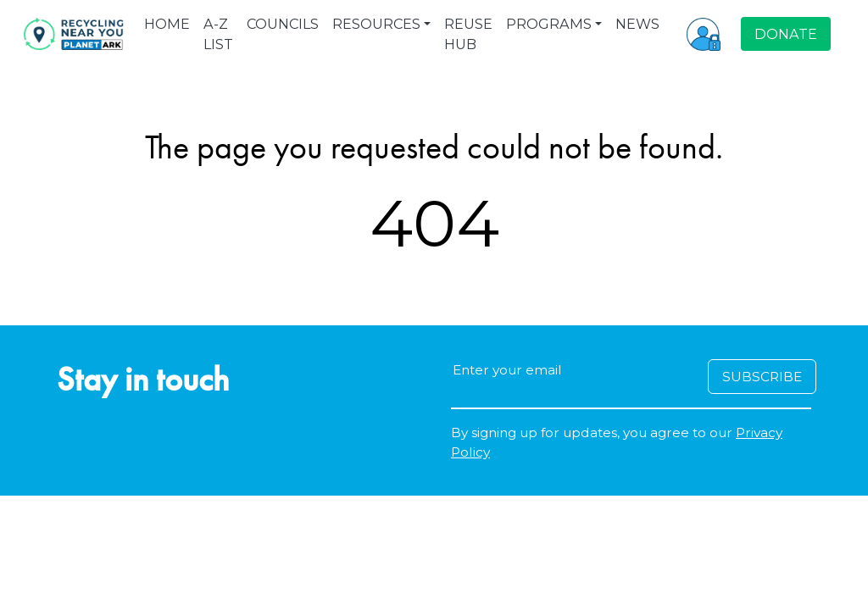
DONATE (786, 34)
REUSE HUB (468, 34)
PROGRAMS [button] (549, 24)
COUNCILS (283, 24)
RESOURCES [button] (376, 24)
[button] (704, 34)
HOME (167, 24)
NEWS (637, 24)
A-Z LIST (218, 34)
